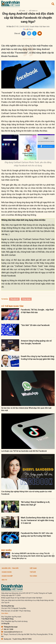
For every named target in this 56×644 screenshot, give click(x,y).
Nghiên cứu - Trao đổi (10, 568)
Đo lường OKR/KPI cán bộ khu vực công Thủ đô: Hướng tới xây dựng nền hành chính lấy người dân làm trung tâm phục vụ (33, 556)
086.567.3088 (7, 629)
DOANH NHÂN (7, 572)
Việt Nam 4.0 (33, 11)
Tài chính (33, 576)
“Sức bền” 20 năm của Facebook (35, 325)
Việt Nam (22, 11)
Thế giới (33, 572)
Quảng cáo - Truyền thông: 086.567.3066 (16, 639)
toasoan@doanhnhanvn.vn (12, 632)
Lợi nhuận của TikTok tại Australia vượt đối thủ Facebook (24, 451)
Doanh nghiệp (7, 576)
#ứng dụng (26, 299)
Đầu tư (4, 580)
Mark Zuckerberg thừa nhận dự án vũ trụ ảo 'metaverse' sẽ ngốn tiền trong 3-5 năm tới (37, 520)
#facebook (14, 299)
